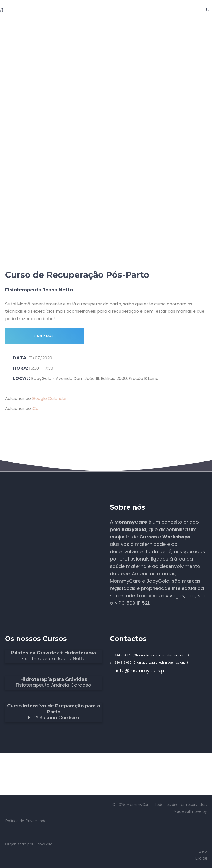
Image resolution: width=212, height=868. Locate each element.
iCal (36, 409)
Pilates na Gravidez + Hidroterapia (54, 653)
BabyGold (43, 844)
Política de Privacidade (26, 821)
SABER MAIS (44, 336)
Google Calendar (49, 399)
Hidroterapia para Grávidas (54, 679)
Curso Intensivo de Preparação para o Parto (54, 709)
